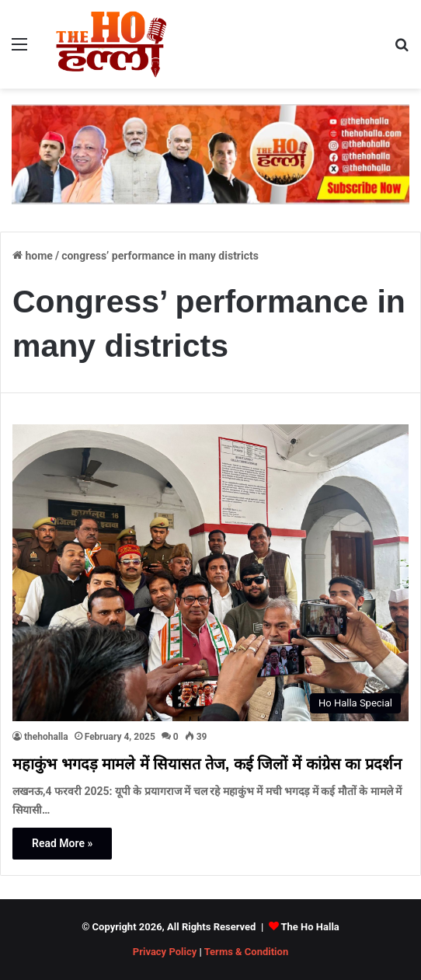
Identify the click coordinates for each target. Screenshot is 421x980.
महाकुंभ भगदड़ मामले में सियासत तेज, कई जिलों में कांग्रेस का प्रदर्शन (207, 764)
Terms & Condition (247, 952)
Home (33, 256)
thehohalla (46, 737)
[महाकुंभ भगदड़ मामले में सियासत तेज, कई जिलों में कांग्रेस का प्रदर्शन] (210, 573)
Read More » (62, 843)
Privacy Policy (165, 952)
